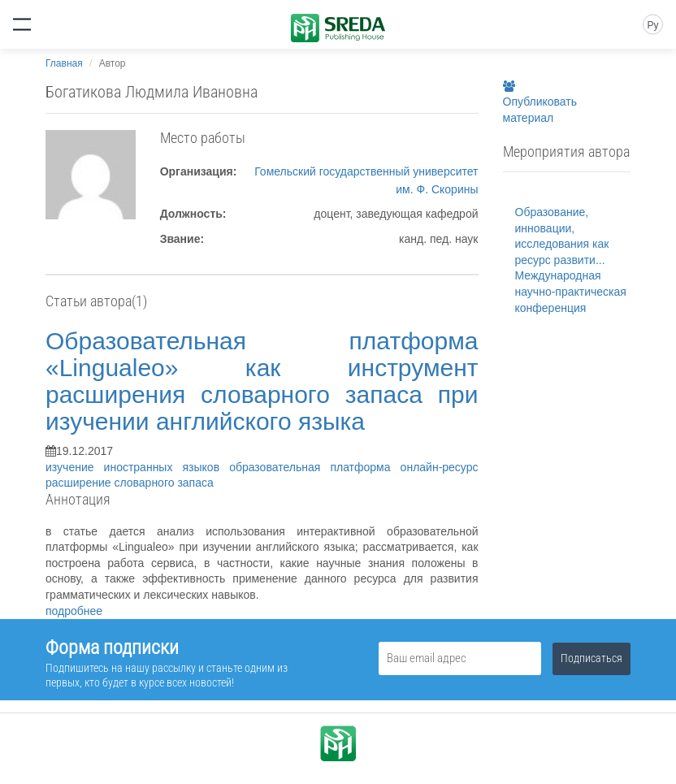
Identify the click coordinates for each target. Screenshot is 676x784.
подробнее (74, 611)
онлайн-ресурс (440, 467)
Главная (64, 63)
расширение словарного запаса (130, 483)
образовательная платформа (314, 467)
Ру (652, 25)
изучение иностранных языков (137, 467)
